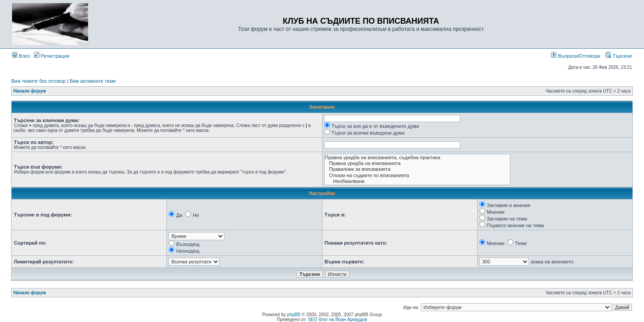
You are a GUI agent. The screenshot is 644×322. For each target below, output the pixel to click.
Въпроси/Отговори (576, 56)
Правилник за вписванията (417, 169)
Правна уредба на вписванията (417, 163)
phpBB (294, 315)
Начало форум (30, 91)
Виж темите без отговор (38, 81)
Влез (21, 56)
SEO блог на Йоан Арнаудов (338, 320)
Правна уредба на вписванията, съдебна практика (417, 158)
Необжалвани (417, 181)
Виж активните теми (93, 81)
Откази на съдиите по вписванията (417, 176)
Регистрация (52, 56)
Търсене (619, 56)
